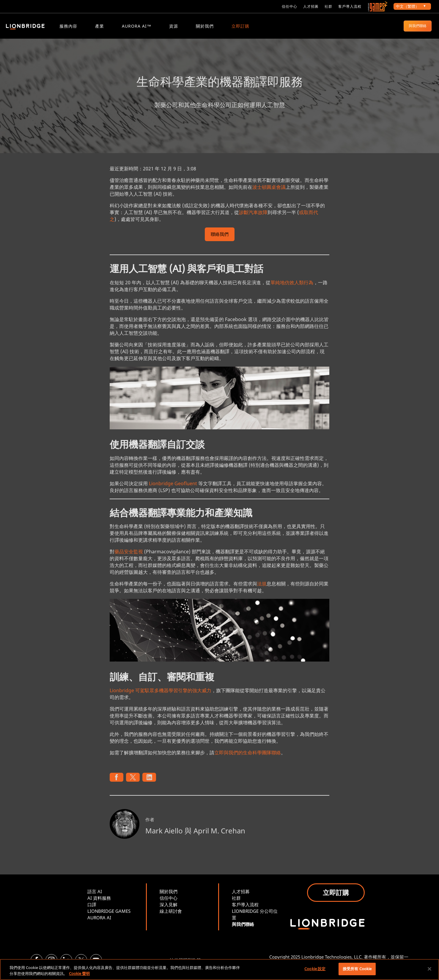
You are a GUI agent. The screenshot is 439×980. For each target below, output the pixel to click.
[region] (219, 969)
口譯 (92, 909)
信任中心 (289, 6)
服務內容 (68, 26)
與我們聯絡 (418, 26)
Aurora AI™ (137, 26)
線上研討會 (171, 916)
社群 (328, 6)
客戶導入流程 (350, 6)
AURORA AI (99, 922)
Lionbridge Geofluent (173, 488)
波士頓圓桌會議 (269, 191)
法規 (262, 588)
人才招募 (311, 6)
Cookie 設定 (315, 969)
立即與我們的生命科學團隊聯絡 (248, 757)
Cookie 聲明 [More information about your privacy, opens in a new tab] (79, 973)
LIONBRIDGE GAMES (109, 916)
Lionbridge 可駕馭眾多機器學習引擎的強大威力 (161, 695)
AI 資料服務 (99, 903)
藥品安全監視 (129, 556)
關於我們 (205, 26)
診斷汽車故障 (253, 217)
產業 (100, 26)
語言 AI (95, 896)
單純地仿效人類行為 (292, 287)
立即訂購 (240, 26)
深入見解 (169, 909)
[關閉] (429, 969)
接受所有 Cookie (357, 969)
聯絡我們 (220, 239)
